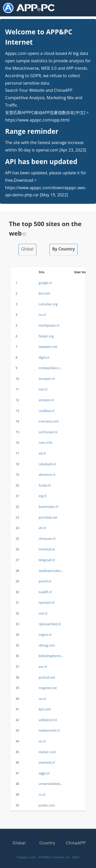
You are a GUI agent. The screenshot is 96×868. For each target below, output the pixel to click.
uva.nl (43, 613)
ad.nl (42, 453)
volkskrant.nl (48, 720)
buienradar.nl (48, 507)
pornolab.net (48, 517)
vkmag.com (47, 645)
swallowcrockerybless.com (58, 571)
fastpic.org (46, 336)
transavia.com (49, 421)
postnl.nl (45, 581)
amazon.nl (46, 400)
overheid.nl (47, 763)
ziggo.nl (44, 773)
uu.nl (42, 699)
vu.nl (42, 741)
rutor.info (45, 443)
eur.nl (43, 667)
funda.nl (45, 485)
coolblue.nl (46, 411)
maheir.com (47, 752)
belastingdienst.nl (51, 656)
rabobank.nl (47, 464)
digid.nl (44, 357)
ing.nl (42, 496)
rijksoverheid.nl (50, 624)
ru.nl (42, 795)
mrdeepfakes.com (52, 368)
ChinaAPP (76, 843)
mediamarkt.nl (49, 730)
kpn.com (45, 709)
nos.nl (43, 389)
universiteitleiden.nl (53, 784)
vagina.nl (45, 635)
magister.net (48, 688)
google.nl (45, 283)
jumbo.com (47, 805)
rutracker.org (48, 304)
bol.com (44, 293)
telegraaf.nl (47, 560)
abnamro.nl (47, 475)
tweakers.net (48, 347)
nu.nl (42, 315)
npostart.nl (46, 603)
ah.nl (42, 528)
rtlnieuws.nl (47, 539)
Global (27, 249)
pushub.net (47, 677)
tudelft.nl (45, 592)
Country (47, 843)
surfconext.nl (48, 432)
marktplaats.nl (49, 325)
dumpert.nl (47, 379)
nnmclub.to (47, 549)
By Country (63, 249)
